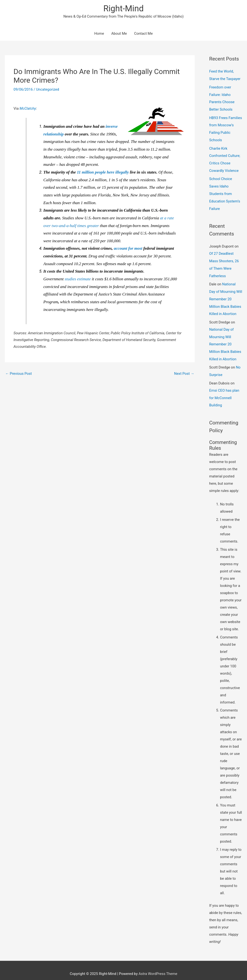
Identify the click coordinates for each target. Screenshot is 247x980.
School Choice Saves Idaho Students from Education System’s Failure (225, 191)
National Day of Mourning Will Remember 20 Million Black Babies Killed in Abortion (225, 295)
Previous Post (19, 374)
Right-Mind (123, 9)
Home (99, 34)
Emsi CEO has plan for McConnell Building (224, 391)
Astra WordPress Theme (158, 967)
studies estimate (78, 279)
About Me (119, 34)
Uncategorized (48, 90)
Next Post (184, 374)
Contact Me (143, 34)
